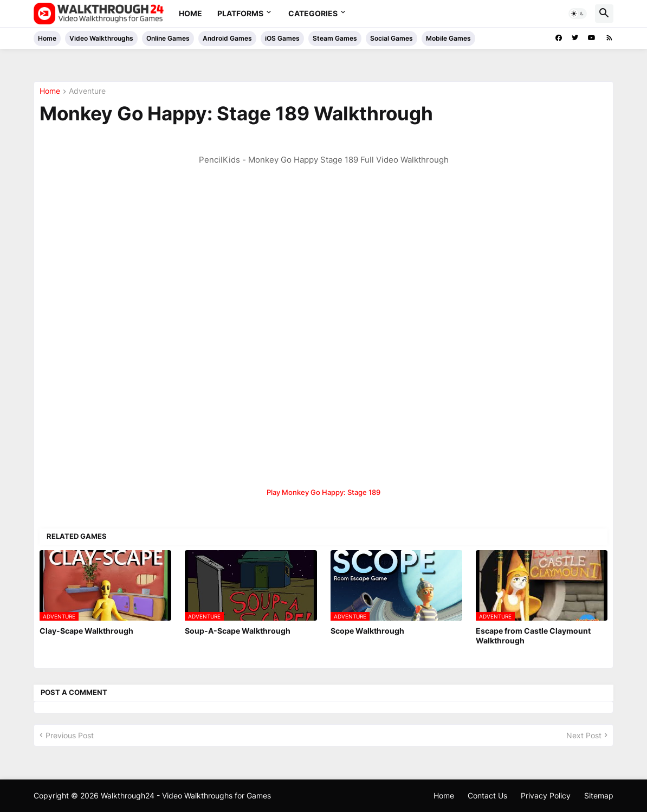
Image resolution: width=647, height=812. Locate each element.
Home (190, 13)
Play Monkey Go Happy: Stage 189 (323, 492)
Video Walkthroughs (101, 38)
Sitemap (599, 795)
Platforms (240, 13)
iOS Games (282, 38)
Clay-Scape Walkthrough (86, 631)
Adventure (87, 91)
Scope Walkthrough (367, 631)
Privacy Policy (546, 795)
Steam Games (335, 38)
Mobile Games (448, 38)
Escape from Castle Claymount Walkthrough (533, 636)
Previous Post (70, 735)
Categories (313, 13)
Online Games (168, 38)
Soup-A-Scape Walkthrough (238, 631)
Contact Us (487, 795)
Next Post (584, 735)
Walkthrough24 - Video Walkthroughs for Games (186, 795)
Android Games (227, 38)
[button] (578, 14)
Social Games (392, 38)
